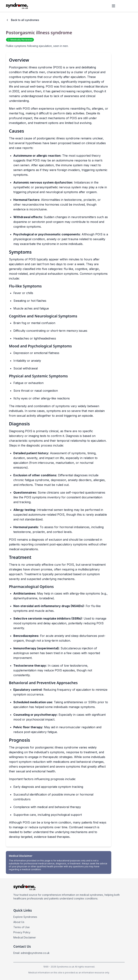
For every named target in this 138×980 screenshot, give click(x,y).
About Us (19, 922)
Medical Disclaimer (25, 937)
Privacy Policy (22, 932)
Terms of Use (22, 927)
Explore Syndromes (25, 917)
